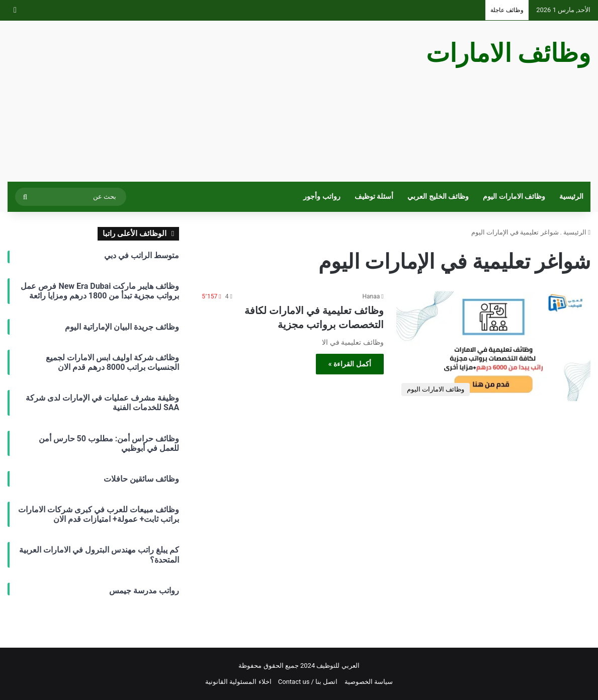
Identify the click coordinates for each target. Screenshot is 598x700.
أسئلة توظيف (374, 197)
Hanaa (371, 296)
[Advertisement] (199, 101)
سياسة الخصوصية (369, 682)
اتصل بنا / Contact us (308, 682)
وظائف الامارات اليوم (514, 197)
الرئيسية (571, 197)
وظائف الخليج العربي (438, 197)
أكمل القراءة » (350, 364)
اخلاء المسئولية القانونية (238, 682)
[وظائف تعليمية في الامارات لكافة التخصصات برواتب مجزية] (493, 346)
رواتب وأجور (322, 197)
